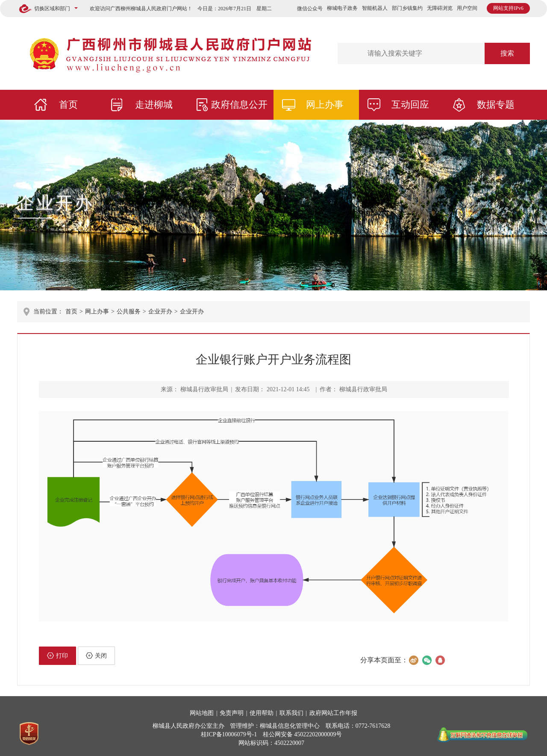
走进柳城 (154, 105)
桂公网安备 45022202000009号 (303, 734)
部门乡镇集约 (407, 8)
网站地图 (202, 713)
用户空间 (467, 8)
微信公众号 (310, 9)
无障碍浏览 (440, 8)
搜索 (507, 53)
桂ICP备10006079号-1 (229, 734)
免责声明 (232, 713)
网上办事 (325, 105)
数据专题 (496, 105)
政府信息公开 (239, 105)
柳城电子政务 (342, 8)
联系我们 (291, 713)
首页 (68, 105)
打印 (57, 656)
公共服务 (129, 312)
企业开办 (56, 203)
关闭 (96, 656)
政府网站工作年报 (333, 713)
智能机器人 (375, 8)
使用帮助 (262, 713)
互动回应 (410, 105)
